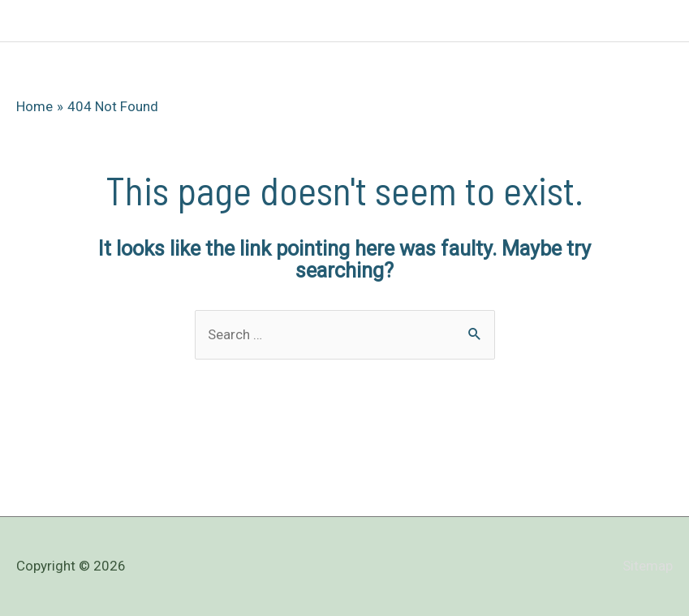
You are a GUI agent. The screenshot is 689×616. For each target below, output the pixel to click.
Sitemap (648, 566)
